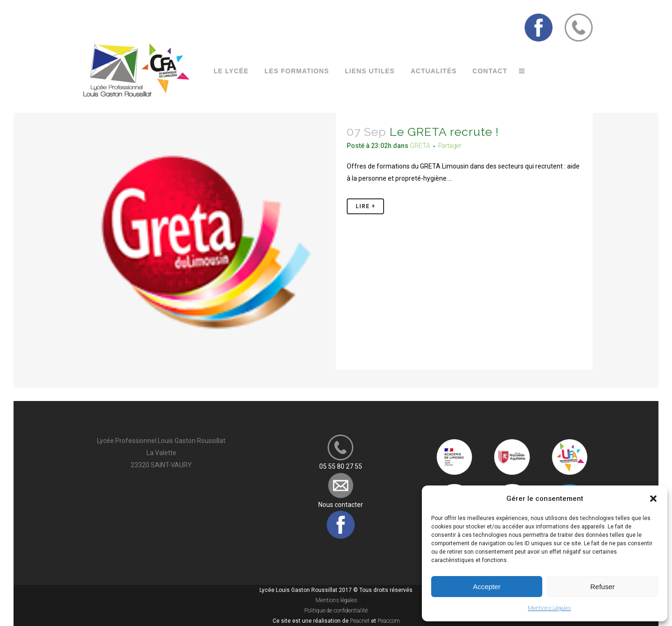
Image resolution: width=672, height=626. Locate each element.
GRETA (420, 146)
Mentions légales (336, 600)
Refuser (603, 587)
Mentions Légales (549, 608)
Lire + (365, 206)
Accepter (486, 587)
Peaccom (389, 621)
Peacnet (360, 621)
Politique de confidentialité (336, 611)
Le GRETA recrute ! (444, 132)
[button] (653, 499)
